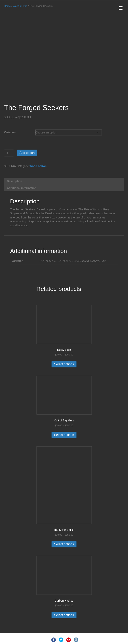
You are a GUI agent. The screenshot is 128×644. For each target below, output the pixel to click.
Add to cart (27, 153)
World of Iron (20, 6)
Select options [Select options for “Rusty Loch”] (64, 364)
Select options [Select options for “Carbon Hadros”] (64, 615)
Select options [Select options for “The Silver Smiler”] (64, 544)
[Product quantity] (9, 153)
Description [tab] (14, 181)
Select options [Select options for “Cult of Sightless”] (64, 435)
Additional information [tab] (22, 188)
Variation (10, 132)
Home (7, 6)
